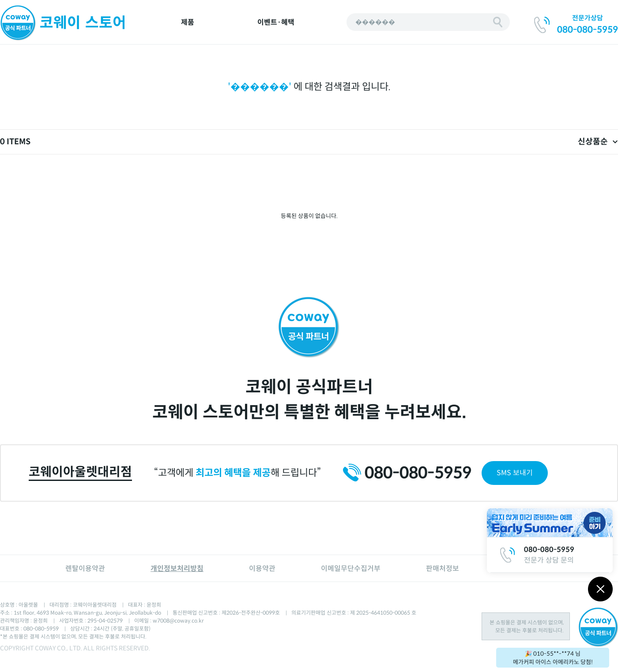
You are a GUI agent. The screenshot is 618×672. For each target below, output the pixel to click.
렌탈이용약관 (85, 569)
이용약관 (262, 569)
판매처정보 (443, 569)
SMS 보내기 (515, 473)
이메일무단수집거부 (351, 569)
